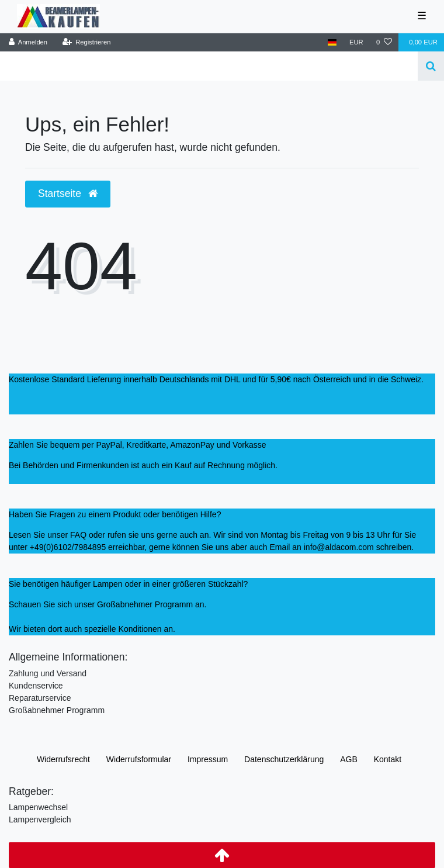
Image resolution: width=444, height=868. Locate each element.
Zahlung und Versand (48, 673)
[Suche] (431, 66)
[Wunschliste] (384, 42)
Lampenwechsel (38, 807)
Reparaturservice (40, 698)
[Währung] (356, 42)
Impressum (208, 759)
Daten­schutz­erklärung (284, 759)
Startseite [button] (68, 193)
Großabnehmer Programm (57, 710)
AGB (349, 759)
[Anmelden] (28, 42)
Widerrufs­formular (139, 759)
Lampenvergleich (40, 819)
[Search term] (209, 66)
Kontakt (388, 759)
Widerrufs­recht (63, 759)
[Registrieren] (86, 42)
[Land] (332, 42)
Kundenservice (36, 686)
